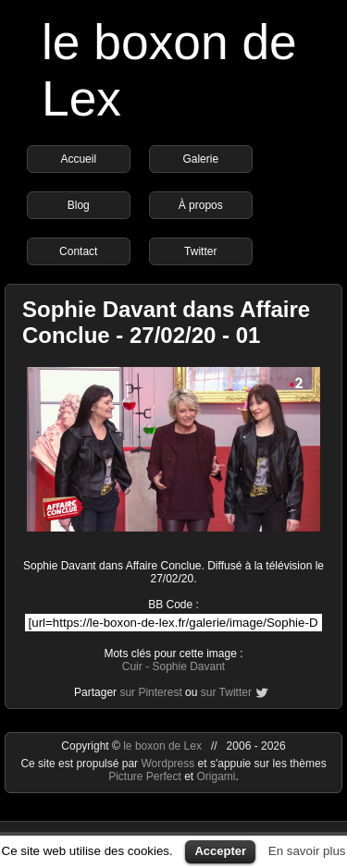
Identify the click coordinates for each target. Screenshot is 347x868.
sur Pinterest (150, 692)
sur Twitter (226, 692)
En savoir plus (307, 851)
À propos (201, 205)
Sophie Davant (188, 666)
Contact (78, 251)
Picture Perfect (145, 776)
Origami (217, 776)
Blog (79, 205)
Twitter (200, 251)
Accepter (220, 851)
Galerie (200, 159)
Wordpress (169, 764)
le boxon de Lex (162, 746)
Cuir (132, 666)
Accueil (78, 159)
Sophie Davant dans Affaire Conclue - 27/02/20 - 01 (166, 322)
